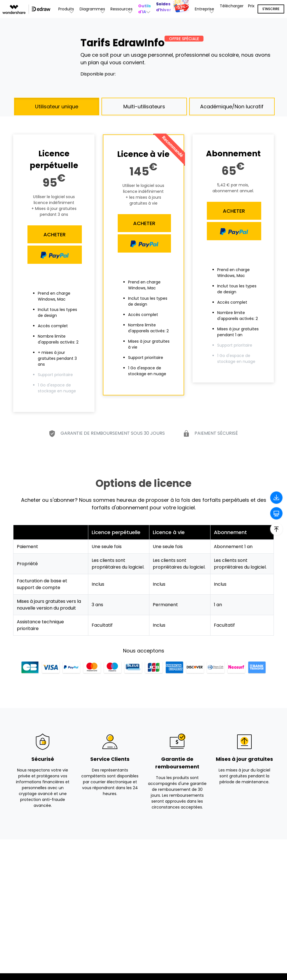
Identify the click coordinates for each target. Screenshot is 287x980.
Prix (251, 6)
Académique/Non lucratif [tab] (232, 107)
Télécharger (232, 6)
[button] (145, 9)
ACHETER (55, 234)
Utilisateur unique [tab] (57, 107)
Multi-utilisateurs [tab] (144, 107)
